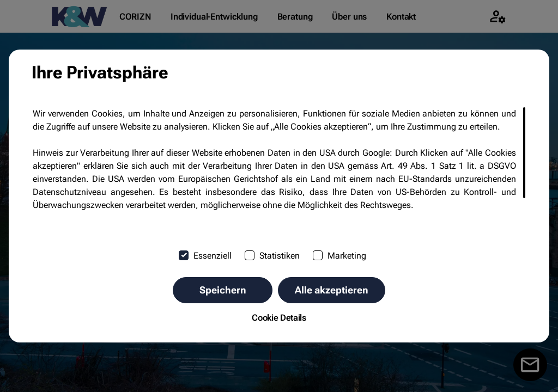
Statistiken (272, 256)
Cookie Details (279, 318)
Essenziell (205, 256)
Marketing (339, 256)
